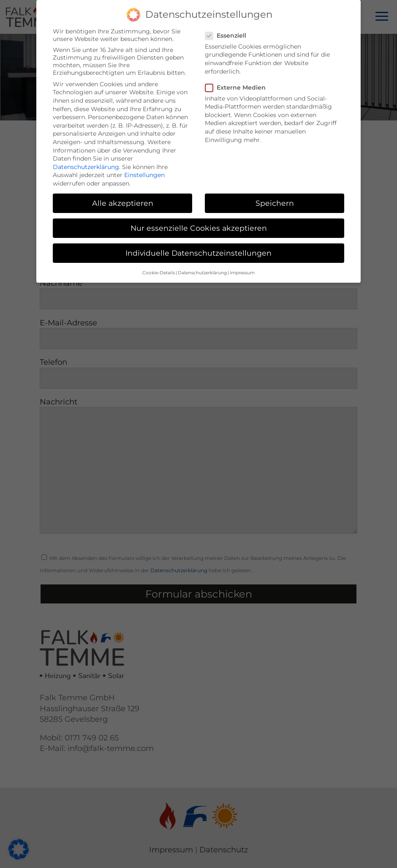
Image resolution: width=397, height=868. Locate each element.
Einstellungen (144, 170)
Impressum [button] (242, 268)
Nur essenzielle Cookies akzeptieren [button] (199, 223)
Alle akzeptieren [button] (123, 198)
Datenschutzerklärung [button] (202, 268)
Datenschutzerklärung (86, 162)
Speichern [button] (275, 198)
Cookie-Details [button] (159, 268)
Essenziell (229, 31)
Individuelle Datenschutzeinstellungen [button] (198, 248)
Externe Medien (239, 83)
